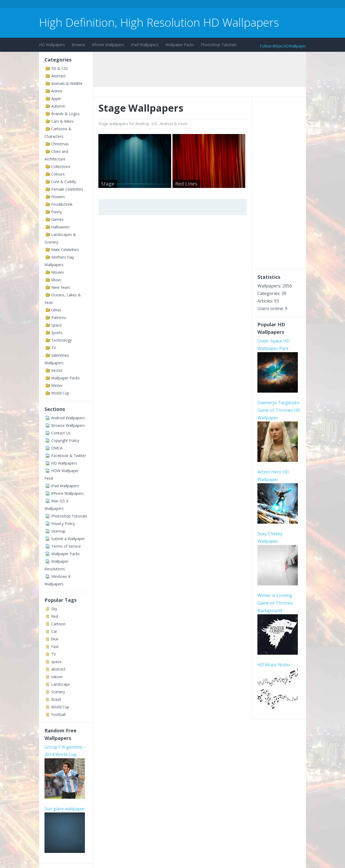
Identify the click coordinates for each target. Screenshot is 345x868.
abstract (58, 669)
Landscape (61, 684)
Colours (58, 174)
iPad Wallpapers (145, 45)
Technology (61, 340)
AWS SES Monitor (62, 818)
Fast (55, 646)
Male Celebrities (65, 250)
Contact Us (61, 433)
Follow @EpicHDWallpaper (283, 46)
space (56, 662)
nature (57, 677)
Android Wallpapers (68, 418)
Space (56, 325)
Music (56, 280)
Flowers (58, 197)
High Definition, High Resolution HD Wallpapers (159, 22)
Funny (56, 212)
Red (55, 616)
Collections (61, 167)
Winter (57, 385)
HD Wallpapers (52, 45)
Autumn (58, 106)
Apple (56, 99)
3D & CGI (59, 68)
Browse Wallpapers (68, 425)
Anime (57, 91)
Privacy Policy (63, 524)
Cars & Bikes (62, 121)
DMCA (57, 448)
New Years (61, 287)
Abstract (58, 76)
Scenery (58, 692)
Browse (78, 45)
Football (58, 714)
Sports (57, 333)
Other (56, 310)
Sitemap (58, 531)
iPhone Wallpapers (108, 45)
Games (57, 219)
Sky (54, 609)
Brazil (56, 699)
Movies (58, 272)
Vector (57, 370)
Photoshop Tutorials (219, 45)
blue (55, 639)
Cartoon (58, 624)
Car (54, 631)
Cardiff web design (63, 810)
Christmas (60, 144)
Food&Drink (62, 204)
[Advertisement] (137, 5)
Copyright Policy (65, 440)
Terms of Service (66, 546)
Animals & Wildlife (67, 83)
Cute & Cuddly (64, 182)
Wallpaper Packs (180, 45)
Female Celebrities (67, 189)
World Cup (60, 393)
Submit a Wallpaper (68, 539)
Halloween (60, 227)
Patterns (59, 318)
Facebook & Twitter (69, 456)
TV (54, 348)
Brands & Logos (65, 114)
